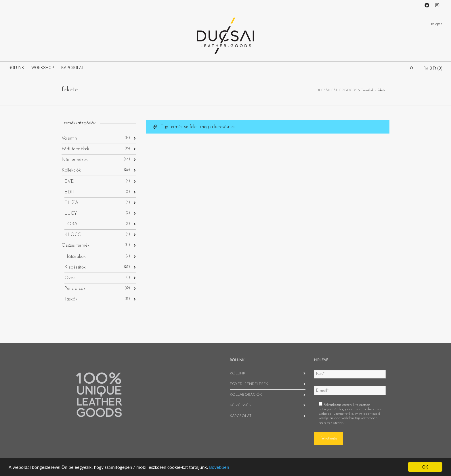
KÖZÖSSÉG (241, 405)
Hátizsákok (75, 257)
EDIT (70, 192)
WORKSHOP (43, 68)
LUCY (71, 214)
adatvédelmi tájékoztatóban (356, 418)
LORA (71, 224)
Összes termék (76, 245)
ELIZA (71, 203)
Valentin (69, 138)
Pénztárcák (75, 289)
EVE (69, 182)
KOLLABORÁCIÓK (246, 395)
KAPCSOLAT (73, 68)
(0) (433, 68)
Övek (70, 278)
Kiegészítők (75, 267)
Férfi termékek (75, 149)
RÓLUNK (16, 68)
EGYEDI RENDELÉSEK (249, 384)
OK (425, 467)
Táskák (71, 299)
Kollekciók (71, 170)
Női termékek (75, 160)
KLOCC (73, 235)
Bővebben (219, 467)
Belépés (437, 24)
